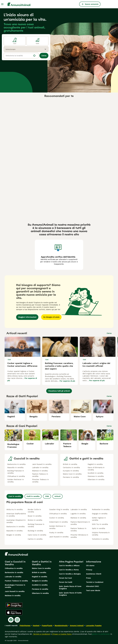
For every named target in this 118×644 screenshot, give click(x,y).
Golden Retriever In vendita (16, 481)
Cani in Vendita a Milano (69, 566)
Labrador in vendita (79, 510)
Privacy (89, 570)
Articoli (58, 496)
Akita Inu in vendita (15, 510)
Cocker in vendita (57, 518)
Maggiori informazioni (27, 317)
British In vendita (70, 464)
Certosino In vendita (71, 468)
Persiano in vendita (40, 589)
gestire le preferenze (101, 634)
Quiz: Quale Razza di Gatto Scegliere (70, 594)
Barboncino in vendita (15, 527)
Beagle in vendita (14, 535)
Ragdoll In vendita (95, 464)
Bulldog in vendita (35, 531)
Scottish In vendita (95, 473)
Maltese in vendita (78, 518)
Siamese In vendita (96, 476)
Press (88, 578)
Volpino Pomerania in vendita (101, 534)
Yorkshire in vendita (100, 539)
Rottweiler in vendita (101, 510)
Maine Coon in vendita (41, 568)
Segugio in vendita (100, 514)
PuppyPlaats (47, 626)
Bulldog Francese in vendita (36, 525)
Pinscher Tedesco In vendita (40, 481)
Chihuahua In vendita (16, 476)
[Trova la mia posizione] (34, 56)
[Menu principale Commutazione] (2, 4)
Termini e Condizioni (95, 582)
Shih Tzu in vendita (100, 524)
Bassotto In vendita (15, 468)
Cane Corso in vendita (37, 535)
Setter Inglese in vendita (99, 519)
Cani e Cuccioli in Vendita (15, 563)
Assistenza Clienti (94, 574)
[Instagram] (17, 620)
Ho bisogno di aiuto (51, 317)
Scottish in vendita (40, 585)
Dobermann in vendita (58, 522)
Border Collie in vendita (34, 511)
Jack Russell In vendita (42, 464)
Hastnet (36, 626)
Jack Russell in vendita (59, 537)
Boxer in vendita (35, 516)
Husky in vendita (56, 533)
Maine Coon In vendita (72, 474)
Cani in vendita (15, 496)
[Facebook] (11, 620)
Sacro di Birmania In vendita (96, 469)
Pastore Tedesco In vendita (40, 475)
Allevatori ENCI (93, 586)
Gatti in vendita (33, 496)
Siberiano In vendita (96, 480)
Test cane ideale (93, 590)
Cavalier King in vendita (59, 510)
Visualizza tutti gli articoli (59, 391)
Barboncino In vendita (16, 464)
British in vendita (39, 572)
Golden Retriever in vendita (57, 527)
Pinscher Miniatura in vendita (79, 536)
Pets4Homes (25, 626)
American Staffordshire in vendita (16, 515)
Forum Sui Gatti (66, 582)
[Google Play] (14, 605)
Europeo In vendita (71, 471)
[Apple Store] (14, 612)
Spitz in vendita (98, 528)
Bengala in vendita (40, 581)
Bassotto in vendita (14, 531)
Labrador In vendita (40, 468)
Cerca (44, 56)
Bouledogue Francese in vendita (15, 586)
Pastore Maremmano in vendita (80, 523)
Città (47, 496)
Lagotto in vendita (78, 514)
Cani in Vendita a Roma (69, 570)
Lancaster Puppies (94, 626)
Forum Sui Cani (65, 578)
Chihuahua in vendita (58, 514)
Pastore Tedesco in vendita (78, 530)
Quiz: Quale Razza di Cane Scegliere (70, 587)
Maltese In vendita (40, 471)
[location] (21, 56)
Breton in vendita (35, 520)
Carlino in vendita (35, 539)
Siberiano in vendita (40, 593)
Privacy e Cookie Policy (62, 634)
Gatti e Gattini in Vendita (42, 563)
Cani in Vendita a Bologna (70, 574)
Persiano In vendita (71, 477)
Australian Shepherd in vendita (16, 521)
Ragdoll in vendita (40, 577)
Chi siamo (90, 566)
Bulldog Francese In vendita (16, 472)
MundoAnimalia (61, 626)
